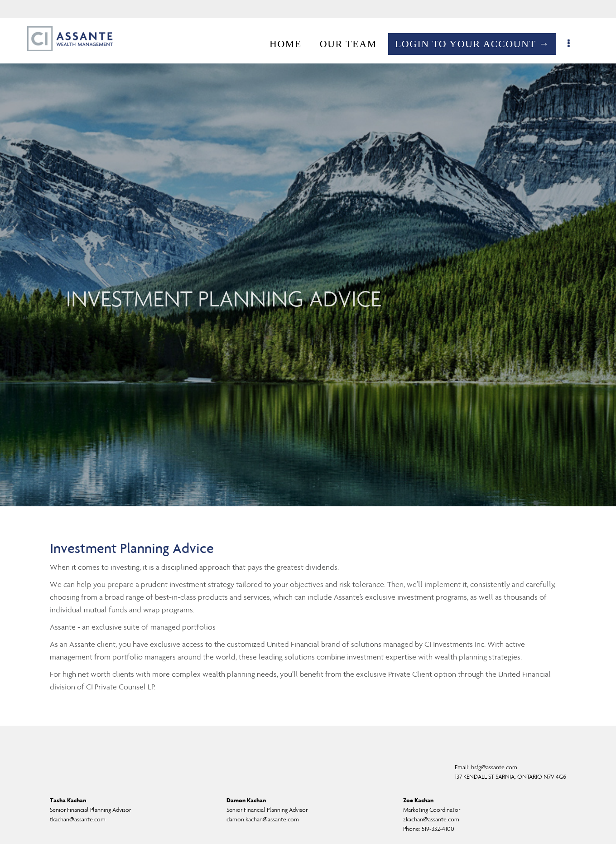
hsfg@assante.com (494, 767)
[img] (308, 253)
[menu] (574, 44)
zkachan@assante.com (431, 819)
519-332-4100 (438, 829)
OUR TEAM (353, 44)
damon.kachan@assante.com (263, 819)
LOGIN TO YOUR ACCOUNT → (477, 44)
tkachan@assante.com (78, 819)
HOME (290, 44)
